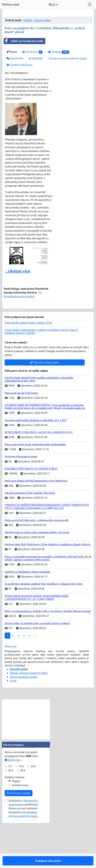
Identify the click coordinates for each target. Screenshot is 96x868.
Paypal (16, 835)
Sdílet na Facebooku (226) (24, 86)
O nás (13, 735)
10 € (21, 821)
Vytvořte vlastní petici (45, 417)
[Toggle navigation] (90, 4)
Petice (12, 97)
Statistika (36, 103)
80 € (23, 825)
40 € (11, 825)
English (28, 65)
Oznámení (32, 97)
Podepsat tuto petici (29, 356)
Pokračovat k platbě (19, 847)
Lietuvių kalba (42, 65)
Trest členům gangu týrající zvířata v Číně (28, 377)
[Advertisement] (48, 37)
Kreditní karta (20, 839)
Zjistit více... (13, 814)
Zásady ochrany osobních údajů (67, 103)
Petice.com (11, 4)
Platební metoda (15, 831)
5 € (10, 821)
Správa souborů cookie (23, 731)
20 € (33, 821)
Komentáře (15, 103)
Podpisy (58, 97)
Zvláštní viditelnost (19, 110)
